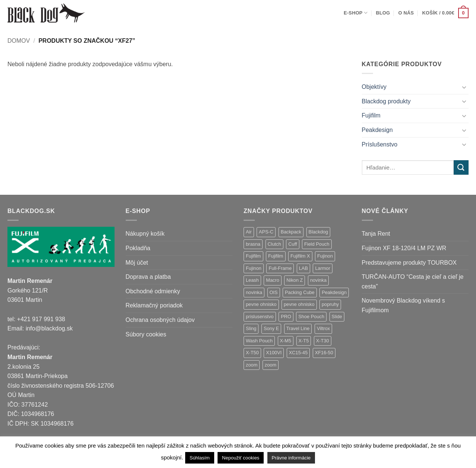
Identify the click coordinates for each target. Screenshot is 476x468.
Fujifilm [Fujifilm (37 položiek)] (253, 256)
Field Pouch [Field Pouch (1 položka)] (317, 244)
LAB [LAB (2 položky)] (303, 268)
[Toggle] (464, 87)
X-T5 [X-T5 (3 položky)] (304, 341)
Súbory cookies (146, 334)
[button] (445, 13)
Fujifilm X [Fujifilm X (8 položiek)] (300, 256)
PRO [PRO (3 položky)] (286, 317)
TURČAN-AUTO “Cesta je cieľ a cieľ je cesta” (413, 282)
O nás (406, 13)
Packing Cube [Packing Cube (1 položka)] (300, 292)
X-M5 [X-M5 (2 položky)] (286, 341)
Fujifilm (371, 115)
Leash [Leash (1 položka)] (252, 280)
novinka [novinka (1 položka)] (254, 292)
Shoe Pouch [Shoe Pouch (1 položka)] (311, 317)
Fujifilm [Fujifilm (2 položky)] (276, 256)
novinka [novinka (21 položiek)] (318, 280)
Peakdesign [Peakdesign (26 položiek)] (334, 292)
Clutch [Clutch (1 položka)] (274, 244)
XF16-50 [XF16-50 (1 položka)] (324, 353)
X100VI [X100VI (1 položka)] (274, 353)
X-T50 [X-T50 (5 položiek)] (252, 353)
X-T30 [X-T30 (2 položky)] (323, 341)
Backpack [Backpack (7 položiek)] (291, 232)
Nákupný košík (145, 234)
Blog (383, 13)
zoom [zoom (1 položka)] (271, 365)
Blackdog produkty (386, 101)
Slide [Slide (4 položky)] (337, 317)
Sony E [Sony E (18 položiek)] (271, 328)
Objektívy (374, 87)
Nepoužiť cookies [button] (241, 458)
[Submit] (461, 167)
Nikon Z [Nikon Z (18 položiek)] (295, 280)
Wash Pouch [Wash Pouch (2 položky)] (259, 341)
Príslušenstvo (380, 144)
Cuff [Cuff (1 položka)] (292, 244)
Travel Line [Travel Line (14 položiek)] (298, 328)
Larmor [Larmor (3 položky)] (323, 268)
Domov (19, 41)
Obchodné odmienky (153, 291)
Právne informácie (291, 458)
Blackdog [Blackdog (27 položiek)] (319, 232)
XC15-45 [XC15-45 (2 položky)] (298, 353)
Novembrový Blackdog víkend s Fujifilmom (403, 305)
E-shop (356, 13)
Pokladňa (138, 248)
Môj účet (137, 263)
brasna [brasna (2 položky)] (253, 244)
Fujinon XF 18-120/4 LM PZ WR (404, 248)
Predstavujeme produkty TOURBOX (409, 263)
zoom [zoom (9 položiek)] (252, 365)
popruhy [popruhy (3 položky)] (330, 304)
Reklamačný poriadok (154, 305)
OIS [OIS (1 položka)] (274, 292)
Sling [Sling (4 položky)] (251, 328)
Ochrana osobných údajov (160, 320)
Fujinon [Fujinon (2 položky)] (254, 268)
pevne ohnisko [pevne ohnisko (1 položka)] (299, 304)
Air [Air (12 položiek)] (249, 232)
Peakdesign (377, 130)
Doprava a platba (148, 277)
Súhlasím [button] (200, 458)
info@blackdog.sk (49, 328)
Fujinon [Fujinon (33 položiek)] (325, 256)
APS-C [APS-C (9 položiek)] (266, 232)
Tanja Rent (376, 234)
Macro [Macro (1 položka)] (273, 280)
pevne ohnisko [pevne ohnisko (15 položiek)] (261, 304)
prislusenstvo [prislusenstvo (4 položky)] (260, 317)
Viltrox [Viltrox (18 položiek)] (323, 328)
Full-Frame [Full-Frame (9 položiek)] (280, 268)
